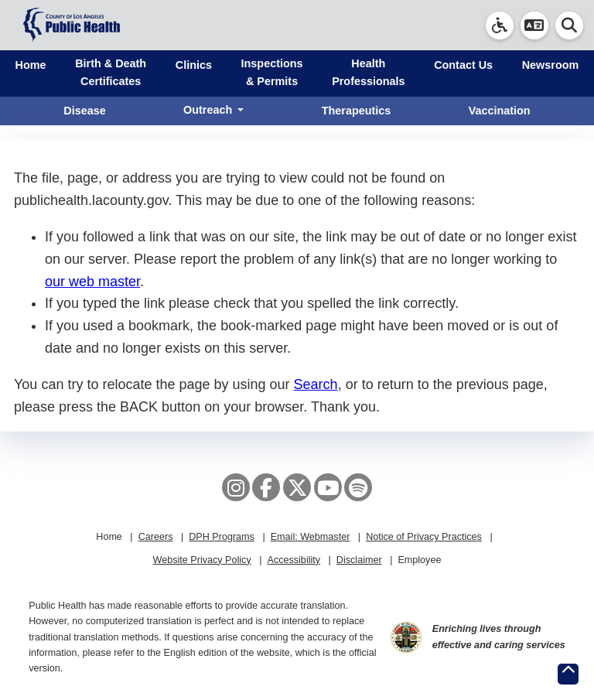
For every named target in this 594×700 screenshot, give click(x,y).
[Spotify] (358, 487)
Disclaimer (359, 560)
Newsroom (551, 65)
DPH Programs (222, 537)
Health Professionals (368, 72)
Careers (156, 537)
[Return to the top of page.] (568, 674)
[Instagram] (236, 487)
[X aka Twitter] (297, 487)
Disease (84, 111)
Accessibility (294, 560)
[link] (500, 26)
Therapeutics (357, 111)
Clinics (194, 65)
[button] (534, 26)
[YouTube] (328, 487)
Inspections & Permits (272, 72)
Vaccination (500, 111)
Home (31, 65)
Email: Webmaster (311, 537)
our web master (92, 282)
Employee (419, 560)
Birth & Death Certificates (111, 72)
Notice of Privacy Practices (424, 537)
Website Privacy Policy (202, 560)
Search (316, 384)
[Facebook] (266, 487)
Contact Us (463, 65)
